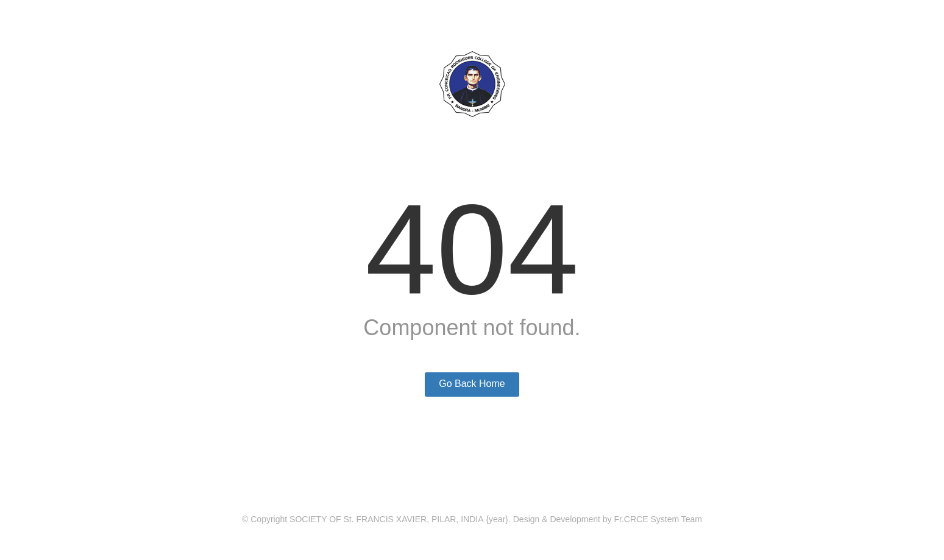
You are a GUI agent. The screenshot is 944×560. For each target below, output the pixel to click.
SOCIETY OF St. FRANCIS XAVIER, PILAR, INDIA (386, 519)
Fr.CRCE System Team (658, 519)
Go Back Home (472, 384)
